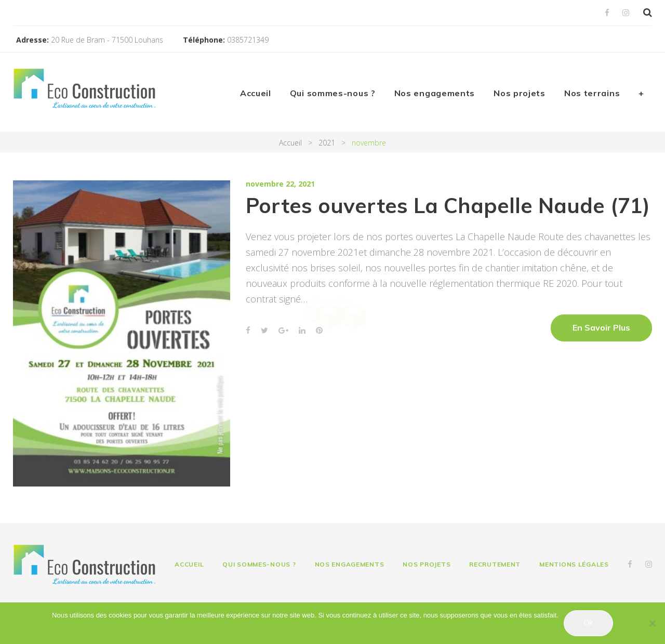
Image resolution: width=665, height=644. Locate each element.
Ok (588, 623)
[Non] (652, 623)
